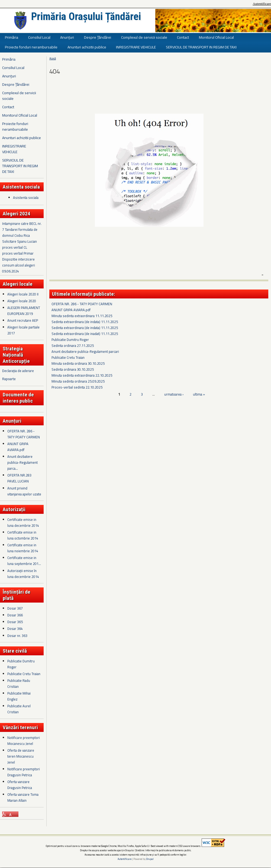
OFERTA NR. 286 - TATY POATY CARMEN (82, 304)
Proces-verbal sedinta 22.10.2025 (77, 387)
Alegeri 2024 (17, 214)
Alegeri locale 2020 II (23, 294)
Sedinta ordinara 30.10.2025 (73, 369)
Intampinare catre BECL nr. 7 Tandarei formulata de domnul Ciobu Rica (22, 229)
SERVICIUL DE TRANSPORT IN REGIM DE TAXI (201, 47)
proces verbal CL (15, 247)
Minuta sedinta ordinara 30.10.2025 (78, 363)
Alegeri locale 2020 (22, 301)
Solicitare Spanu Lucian (20, 241)
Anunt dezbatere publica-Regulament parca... (22, 462)
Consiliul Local (39, 37)
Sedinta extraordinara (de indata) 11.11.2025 (85, 322)
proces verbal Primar (18, 253)
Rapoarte (9, 379)
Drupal (150, 859)
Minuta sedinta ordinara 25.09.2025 (78, 381)
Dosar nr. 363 (17, 636)
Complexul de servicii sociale (144, 37)
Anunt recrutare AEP (23, 320)
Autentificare (262, 4)
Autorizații (14, 509)
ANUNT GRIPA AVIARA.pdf (71, 310)
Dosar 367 (15, 608)
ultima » (199, 394)
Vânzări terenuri (20, 727)
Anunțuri (67, 37)
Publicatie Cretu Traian (24, 674)
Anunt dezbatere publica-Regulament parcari (85, 351)
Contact (183, 37)
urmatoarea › (174, 394)
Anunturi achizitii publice (87, 47)
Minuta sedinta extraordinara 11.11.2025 (82, 316)
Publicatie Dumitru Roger (70, 340)
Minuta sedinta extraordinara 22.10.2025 (82, 375)
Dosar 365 (15, 622)
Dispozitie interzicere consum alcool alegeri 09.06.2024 (19, 265)
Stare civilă (15, 651)
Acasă (53, 58)
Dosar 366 (15, 615)
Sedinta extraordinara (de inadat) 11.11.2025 (85, 334)
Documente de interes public (18, 398)
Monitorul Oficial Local (216, 37)
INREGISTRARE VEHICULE (136, 47)
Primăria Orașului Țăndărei (86, 17)
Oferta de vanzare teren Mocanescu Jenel (21, 756)
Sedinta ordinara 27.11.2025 (73, 346)
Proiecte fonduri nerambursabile (31, 47)
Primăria (12, 37)
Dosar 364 (15, 629)
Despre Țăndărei (98, 37)
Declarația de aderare (18, 371)
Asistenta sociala (26, 198)
